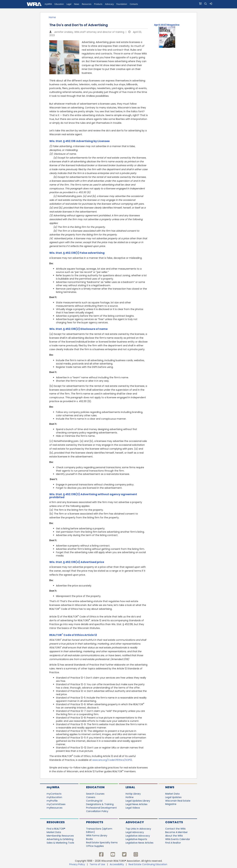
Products (95, 822)
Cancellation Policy (97, 811)
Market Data (172, 794)
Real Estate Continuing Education (148, 864)
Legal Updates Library (138, 801)
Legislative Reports (136, 839)
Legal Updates (173, 797)
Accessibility (117, 864)
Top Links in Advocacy (138, 829)
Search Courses (95, 794)
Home (52, 17)
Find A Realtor (173, 843)
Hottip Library (133, 794)
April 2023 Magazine (167, 25)
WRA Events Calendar (178, 839)
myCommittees (56, 804)
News (170, 787)
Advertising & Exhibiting (60, 839)
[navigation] (119, 4)
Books (89, 839)
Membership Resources (60, 836)
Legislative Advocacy (138, 836)
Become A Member (176, 832)
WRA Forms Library (97, 836)
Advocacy (135, 822)
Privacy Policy (77, 864)
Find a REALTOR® (56, 829)
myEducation (54, 797)
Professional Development (101, 808)
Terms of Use (97, 864)
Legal (130, 787)
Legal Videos (133, 808)
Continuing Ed (94, 801)
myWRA (53, 787)
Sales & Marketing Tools (60, 843)
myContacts (54, 794)
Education (95, 787)
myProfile (52, 801)
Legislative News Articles (139, 843)
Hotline (130, 797)
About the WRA (174, 836)
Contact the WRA (175, 829)
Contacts (174, 822)
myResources (55, 808)
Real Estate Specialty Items (102, 843)
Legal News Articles (136, 804)
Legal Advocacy (135, 832)
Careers (91, 797)
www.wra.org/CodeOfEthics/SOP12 (112, 760)
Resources (56, 822)
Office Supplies (95, 846)
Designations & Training (100, 804)
